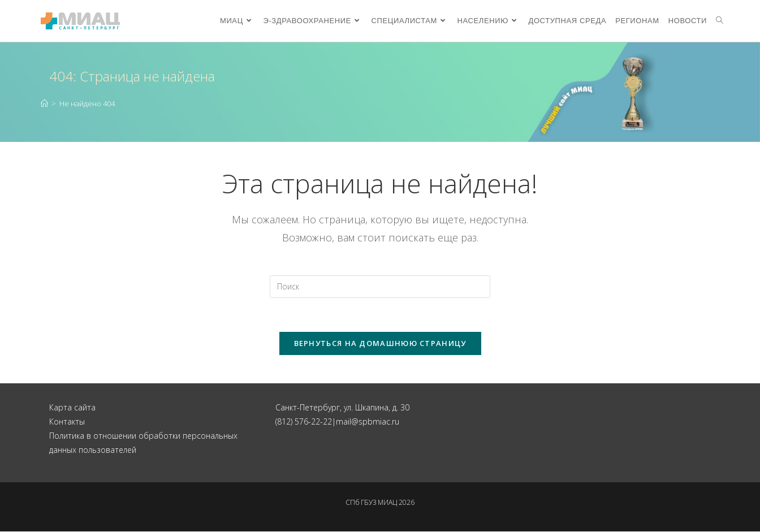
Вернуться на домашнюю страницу (380, 343)
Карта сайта (72, 407)
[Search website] (720, 21)
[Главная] (44, 103)
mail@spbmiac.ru (368, 421)
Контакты (67, 421)
